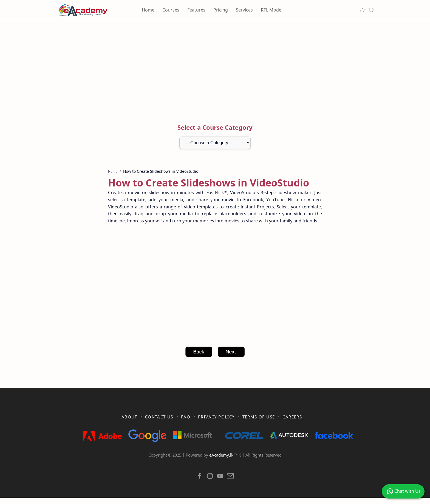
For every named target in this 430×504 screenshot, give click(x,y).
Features (196, 10)
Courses (171, 10)
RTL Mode (271, 10)
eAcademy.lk (222, 461)
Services (244, 10)
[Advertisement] (215, 67)
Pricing (221, 10)
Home (148, 10)
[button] (362, 10)
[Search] (371, 10)
